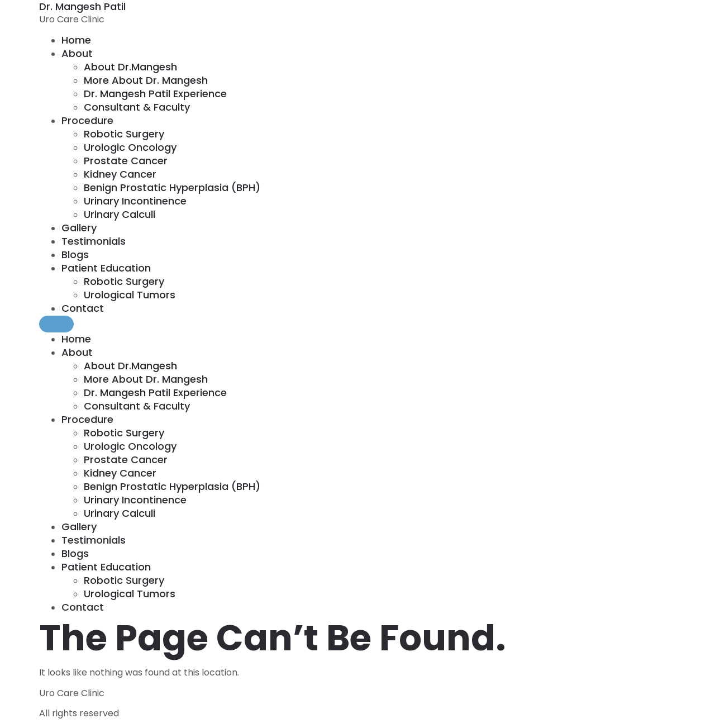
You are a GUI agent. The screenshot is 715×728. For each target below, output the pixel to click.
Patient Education (106, 268)
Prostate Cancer (126, 161)
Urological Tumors (130, 295)
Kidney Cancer (120, 174)
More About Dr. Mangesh (146, 80)
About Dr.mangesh (130, 67)
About (77, 53)
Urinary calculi (120, 214)
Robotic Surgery (124, 134)
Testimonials (94, 241)
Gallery (79, 228)
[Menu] (56, 324)
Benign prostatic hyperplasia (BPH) (172, 187)
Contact (83, 308)
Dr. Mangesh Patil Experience (155, 94)
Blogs (75, 254)
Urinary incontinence (135, 201)
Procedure (87, 120)
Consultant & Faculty (137, 107)
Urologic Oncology (130, 147)
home (76, 40)
